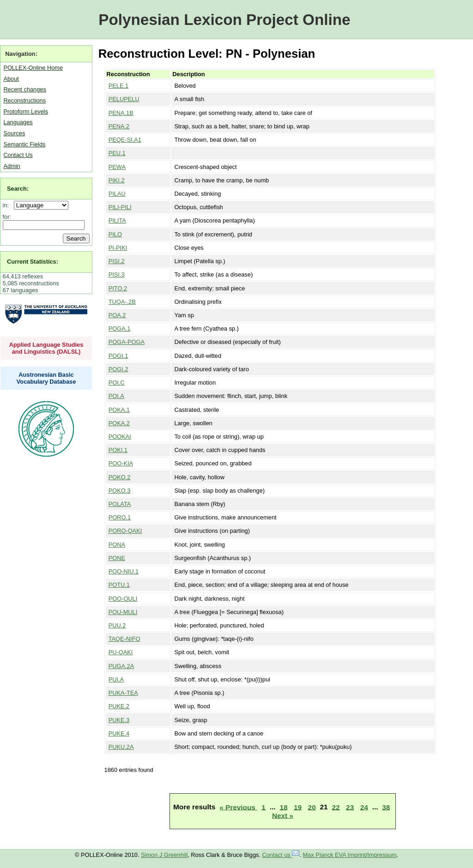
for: (7, 217)
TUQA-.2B (122, 302)
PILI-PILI (120, 207)
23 (350, 807)
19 (298, 807)
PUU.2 (117, 625)
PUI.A (116, 679)
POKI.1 (118, 450)
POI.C (117, 383)
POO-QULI (123, 599)
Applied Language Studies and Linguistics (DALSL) (46, 348)
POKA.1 (119, 410)
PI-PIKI (118, 248)
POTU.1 (119, 585)
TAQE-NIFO (124, 639)
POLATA (120, 504)
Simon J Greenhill (164, 855)
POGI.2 (118, 369)
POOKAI (120, 437)
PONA (117, 545)
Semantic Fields (24, 144)
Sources (14, 133)
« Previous (238, 807)
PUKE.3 (119, 720)
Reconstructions (24, 100)
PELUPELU (124, 99)
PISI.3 (117, 274)
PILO (115, 234)
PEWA (117, 167)
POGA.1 (120, 329)
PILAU (117, 194)
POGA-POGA (127, 342)
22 (336, 807)
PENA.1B (121, 113)
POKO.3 (120, 491)
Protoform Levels (26, 112)
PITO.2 (118, 288)
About (11, 79)
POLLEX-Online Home (33, 68)
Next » (283, 815)
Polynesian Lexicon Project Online (224, 20)
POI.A (116, 396)
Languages (18, 122)
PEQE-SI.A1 (125, 140)
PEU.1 (117, 153)
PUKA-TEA (123, 693)
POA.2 (117, 315)
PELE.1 (118, 86)
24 (364, 807)
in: (8, 205)
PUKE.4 (119, 733)
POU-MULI (123, 612)
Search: (18, 189)
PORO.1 (120, 517)
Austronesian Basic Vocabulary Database (46, 378)
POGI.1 (118, 356)
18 (283, 807)
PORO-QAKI (125, 531)
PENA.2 (119, 126)
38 (386, 807)
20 (312, 807)
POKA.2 (119, 423)
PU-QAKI (121, 652)
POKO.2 (120, 477)
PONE (117, 558)
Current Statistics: (33, 262)
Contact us (281, 855)
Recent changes (24, 89)
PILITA (117, 220)
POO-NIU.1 (124, 571)
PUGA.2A (121, 666)
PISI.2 (117, 261)
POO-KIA (121, 463)
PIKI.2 (117, 180)
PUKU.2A (121, 747)
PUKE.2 (119, 706)
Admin (12, 166)
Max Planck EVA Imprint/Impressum (349, 855)
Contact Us (18, 155)
